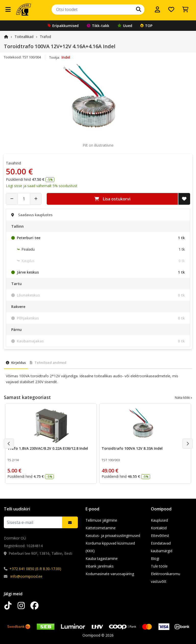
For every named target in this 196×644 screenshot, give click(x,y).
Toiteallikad (24, 37)
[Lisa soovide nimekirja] (184, 199)
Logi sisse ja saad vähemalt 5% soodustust (42, 186)
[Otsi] (139, 9)
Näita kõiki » (183, 398)
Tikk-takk (98, 26)
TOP (146, 26)
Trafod (45, 37)
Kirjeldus (16, 363)
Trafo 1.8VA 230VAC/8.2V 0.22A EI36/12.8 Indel (48, 448)
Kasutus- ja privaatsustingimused (113, 536)
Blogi (155, 558)
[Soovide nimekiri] (171, 9)
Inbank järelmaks (100, 566)
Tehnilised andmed (48, 363)
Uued (125, 26)
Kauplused (159, 520)
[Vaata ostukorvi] (185, 9)
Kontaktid (159, 528)
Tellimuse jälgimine (101, 520)
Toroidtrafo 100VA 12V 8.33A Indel (132, 448)
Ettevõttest (160, 536)
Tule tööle (159, 566)
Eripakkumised (63, 26)
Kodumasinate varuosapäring (110, 574)
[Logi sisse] (157, 9)
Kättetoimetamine (101, 528)
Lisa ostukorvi (112, 199)
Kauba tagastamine (102, 558)
